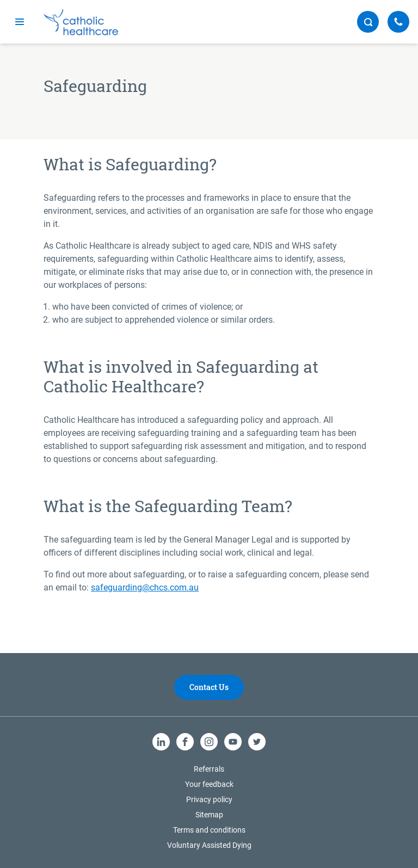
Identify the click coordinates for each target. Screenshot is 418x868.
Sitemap (209, 815)
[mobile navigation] (20, 22)
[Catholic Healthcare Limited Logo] (81, 22)
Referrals (209, 769)
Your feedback (209, 784)
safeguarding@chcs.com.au (145, 587)
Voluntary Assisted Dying (209, 845)
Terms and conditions (209, 830)
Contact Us (209, 687)
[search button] (368, 22)
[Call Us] (398, 22)
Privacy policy (209, 799)
